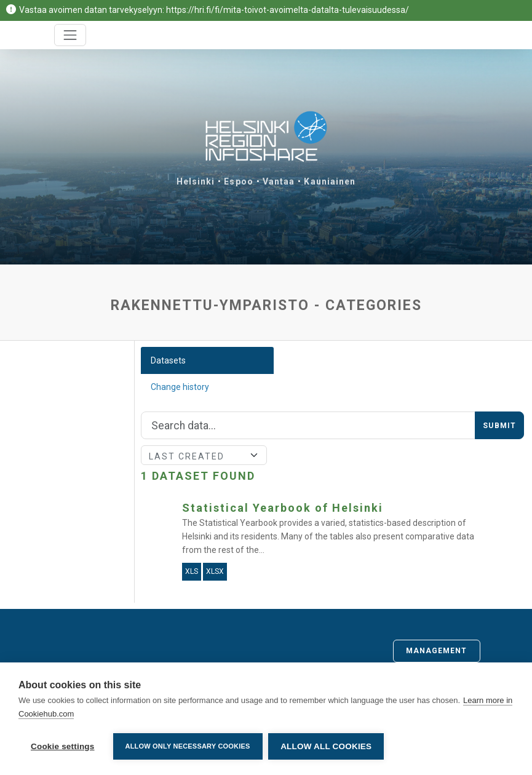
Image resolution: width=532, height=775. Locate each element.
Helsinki (196, 181)
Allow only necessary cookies (188, 746)
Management (437, 651)
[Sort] (204, 455)
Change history (180, 387)
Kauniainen (330, 181)
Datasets (168, 360)
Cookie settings (63, 746)
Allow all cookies (327, 746)
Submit (499, 426)
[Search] (308, 426)
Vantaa (279, 181)
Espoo (239, 181)
